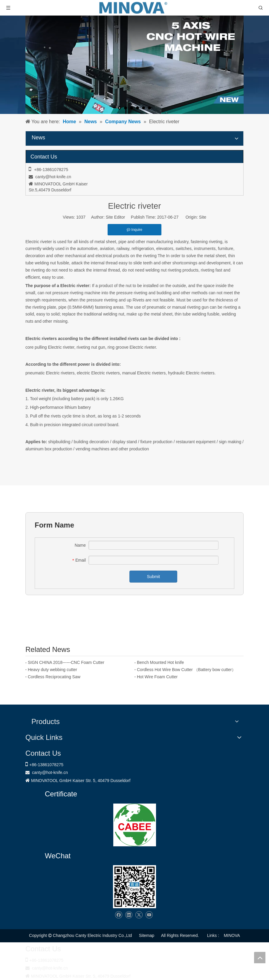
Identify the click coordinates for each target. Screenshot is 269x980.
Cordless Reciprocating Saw (54, 677)
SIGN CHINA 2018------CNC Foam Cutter (66, 662)
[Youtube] (149, 915)
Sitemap (147, 935)
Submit (154, 577)
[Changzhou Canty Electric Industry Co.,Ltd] (134, 887)
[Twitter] (139, 915)
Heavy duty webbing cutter (52, 670)
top (260, 958)
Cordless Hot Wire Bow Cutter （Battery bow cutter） (186, 670)
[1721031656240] (135, 825)
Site (203, 217)
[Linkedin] (129, 915)
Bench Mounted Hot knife (160, 662)
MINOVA (232, 935)
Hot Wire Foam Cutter (157, 677)
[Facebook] (119, 915)
